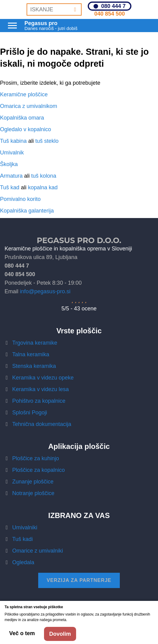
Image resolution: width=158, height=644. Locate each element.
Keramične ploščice (24, 94)
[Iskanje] (75, 9)
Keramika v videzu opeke (43, 378)
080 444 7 (113, 6)
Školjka (9, 164)
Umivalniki (25, 527)
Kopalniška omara (22, 118)
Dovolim (60, 634)
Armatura (11, 176)
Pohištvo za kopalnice (39, 401)
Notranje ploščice (33, 493)
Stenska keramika (34, 366)
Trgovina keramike (35, 343)
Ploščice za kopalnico (39, 470)
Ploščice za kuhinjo (36, 458)
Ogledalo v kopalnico (26, 129)
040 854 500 (109, 14)
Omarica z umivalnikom (29, 106)
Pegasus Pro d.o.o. (79, 240)
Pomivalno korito (20, 199)
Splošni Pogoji (30, 413)
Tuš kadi (22, 539)
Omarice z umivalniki (38, 551)
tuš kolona (44, 176)
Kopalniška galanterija (27, 211)
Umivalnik (12, 153)
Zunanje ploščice (33, 482)
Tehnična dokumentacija (42, 424)
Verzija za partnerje (79, 580)
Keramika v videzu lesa (40, 389)
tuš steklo (47, 141)
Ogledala (23, 562)
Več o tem (22, 633)
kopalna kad (43, 187)
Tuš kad (10, 187)
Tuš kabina (13, 141)
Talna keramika (31, 354)
